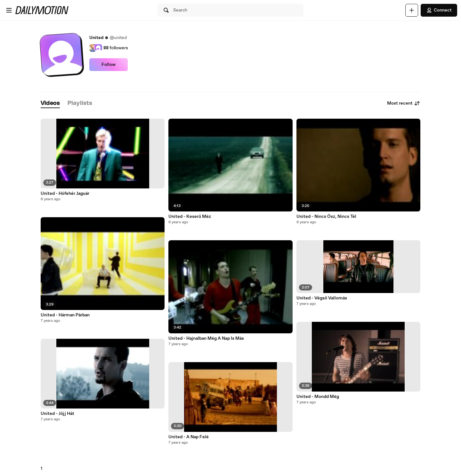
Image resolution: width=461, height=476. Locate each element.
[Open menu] (9, 10)
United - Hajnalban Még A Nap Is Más (206, 338)
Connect (439, 10)
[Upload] (412, 10)
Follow (109, 65)
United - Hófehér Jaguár (65, 194)
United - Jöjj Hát (57, 414)
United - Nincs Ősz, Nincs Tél (326, 217)
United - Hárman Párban (65, 315)
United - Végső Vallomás (322, 298)
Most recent (404, 103)
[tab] (50, 103)
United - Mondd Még (318, 397)
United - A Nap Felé (189, 437)
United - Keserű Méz (190, 217)
